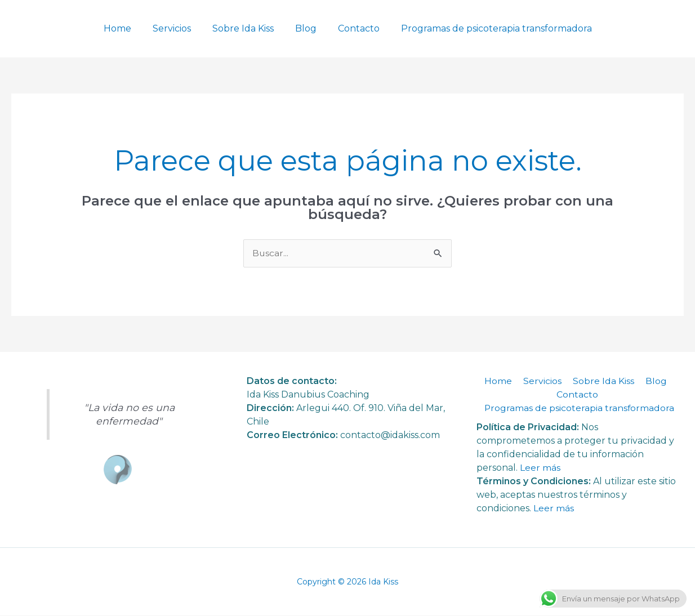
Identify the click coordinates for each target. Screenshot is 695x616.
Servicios (177, 28)
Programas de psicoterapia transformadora (488, 28)
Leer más (540, 468)
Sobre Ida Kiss (245, 28)
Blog (304, 28)
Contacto (354, 28)
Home (126, 28)
